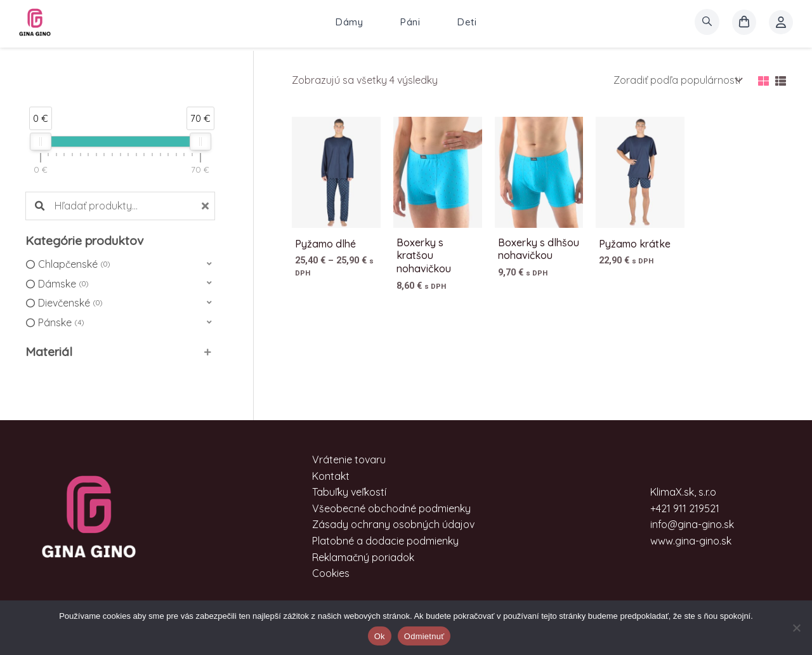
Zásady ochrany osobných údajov (393, 524)
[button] (120, 264)
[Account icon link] (781, 22)
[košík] (744, 22)
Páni (410, 22)
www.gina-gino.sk (691, 541)
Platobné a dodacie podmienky (385, 541)
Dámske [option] (63, 284)
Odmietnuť (424, 636)
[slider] (41, 142)
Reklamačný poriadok (363, 557)
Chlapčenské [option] (74, 265)
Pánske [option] (61, 323)
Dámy (349, 22)
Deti (467, 22)
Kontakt (331, 476)
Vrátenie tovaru (349, 460)
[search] (707, 22)
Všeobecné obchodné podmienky (391, 508)
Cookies (331, 573)
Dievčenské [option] (70, 303)
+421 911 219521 (685, 508)
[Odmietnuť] (796, 628)
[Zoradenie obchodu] (677, 80)
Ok (380, 636)
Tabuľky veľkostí (349, 492)
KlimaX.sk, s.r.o (683, 492)
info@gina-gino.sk (692, 524)
